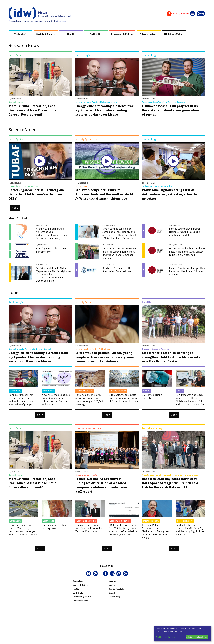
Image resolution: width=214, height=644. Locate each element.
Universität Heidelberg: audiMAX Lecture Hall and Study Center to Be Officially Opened (187, 252)
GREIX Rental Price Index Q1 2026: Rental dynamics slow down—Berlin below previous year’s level (123, 530)
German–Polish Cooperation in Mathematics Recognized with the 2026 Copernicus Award (156, 531)
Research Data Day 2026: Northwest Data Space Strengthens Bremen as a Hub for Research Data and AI (170, 483)
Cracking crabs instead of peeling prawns (56, 527)
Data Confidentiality (116, 589)
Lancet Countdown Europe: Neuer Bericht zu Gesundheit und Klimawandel (185, 232)
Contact (112, 593)
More (15, 208)
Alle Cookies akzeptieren (197, 637)
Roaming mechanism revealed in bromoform (52, 250)
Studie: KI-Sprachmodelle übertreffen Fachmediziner (117, 270)
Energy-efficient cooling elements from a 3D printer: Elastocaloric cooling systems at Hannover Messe (103, 110)
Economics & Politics (122, 34)
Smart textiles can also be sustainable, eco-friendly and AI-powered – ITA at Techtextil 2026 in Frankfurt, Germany (119, 234)
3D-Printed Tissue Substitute (152, 397)
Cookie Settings (115, 597)
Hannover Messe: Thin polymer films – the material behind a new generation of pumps (172, 110)
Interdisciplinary (149, 34)
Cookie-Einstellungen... (166, 637)
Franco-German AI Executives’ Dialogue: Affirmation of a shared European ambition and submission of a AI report (104, 485)
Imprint (112, 585)
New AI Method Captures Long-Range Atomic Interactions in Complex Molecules (56, 400)
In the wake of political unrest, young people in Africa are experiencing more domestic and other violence (105, 357)
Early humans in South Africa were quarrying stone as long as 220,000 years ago (89, 400)
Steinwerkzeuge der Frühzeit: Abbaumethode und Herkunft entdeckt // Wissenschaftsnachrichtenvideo (104, 194)
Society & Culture (45, 34)
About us (112, 581)
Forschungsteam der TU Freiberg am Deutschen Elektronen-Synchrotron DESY (36, 194)
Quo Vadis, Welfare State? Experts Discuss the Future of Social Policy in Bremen (124, 398)
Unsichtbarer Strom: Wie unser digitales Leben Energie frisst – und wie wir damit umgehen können (120, 253)
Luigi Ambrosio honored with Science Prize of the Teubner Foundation (89, 528)
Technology (20, 34)
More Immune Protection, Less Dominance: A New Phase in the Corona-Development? (33, 110)
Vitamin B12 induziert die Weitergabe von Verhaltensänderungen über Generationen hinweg (51, 234)
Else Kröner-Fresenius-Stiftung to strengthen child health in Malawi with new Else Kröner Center (171, 357)
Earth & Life (95, 34)
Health (70, 34)
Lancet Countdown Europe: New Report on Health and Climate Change (187, 271)
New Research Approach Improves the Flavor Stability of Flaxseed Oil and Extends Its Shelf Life (190, 400)
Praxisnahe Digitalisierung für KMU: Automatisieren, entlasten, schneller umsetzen (170, 194)
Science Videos (174, 34)
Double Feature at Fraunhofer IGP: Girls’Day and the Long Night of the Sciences (190, 530)
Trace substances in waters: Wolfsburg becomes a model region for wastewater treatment (23, 530)
